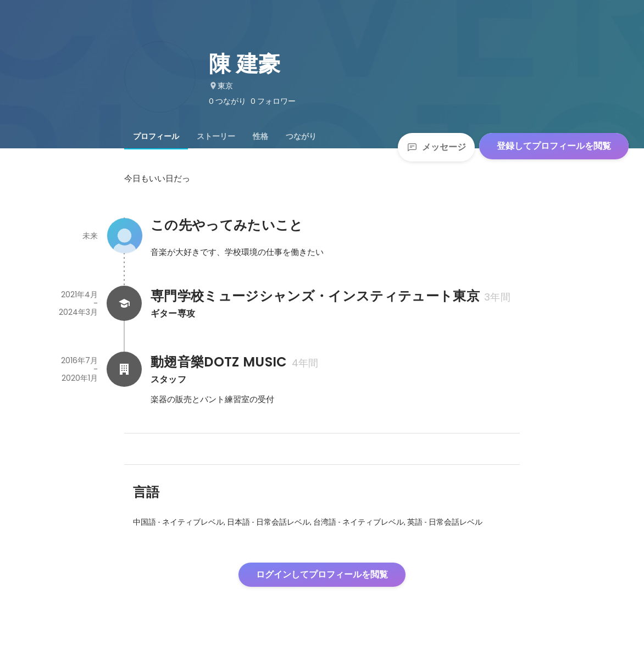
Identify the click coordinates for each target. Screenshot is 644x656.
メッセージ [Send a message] (436, 147)
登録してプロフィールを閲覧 (554, 146)
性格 (260, 136)
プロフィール (156, 136)
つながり (301, 136)
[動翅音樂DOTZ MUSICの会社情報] (124, 369)
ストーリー (216, 136)
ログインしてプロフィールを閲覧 (322, 574)
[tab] (156, 136)
